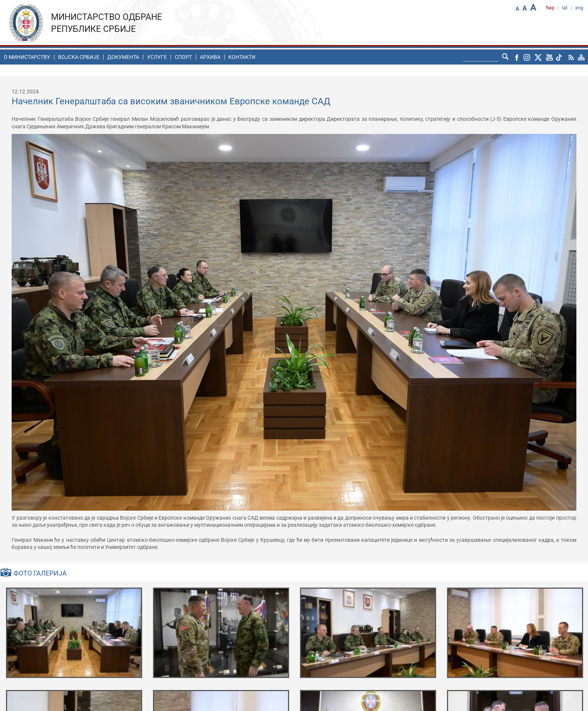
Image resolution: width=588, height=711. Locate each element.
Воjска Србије (79, 57)
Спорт (183, 57)
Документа (123, 57)
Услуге (157, 57)
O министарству (27, 57)
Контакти (242, 57)
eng (579, 8)
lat (565, 8)
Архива (210, 57)
